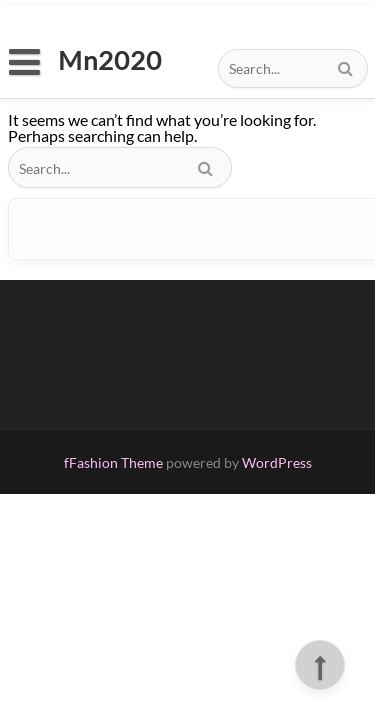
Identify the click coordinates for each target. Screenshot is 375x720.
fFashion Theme (113, 462)
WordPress (277, 462)
